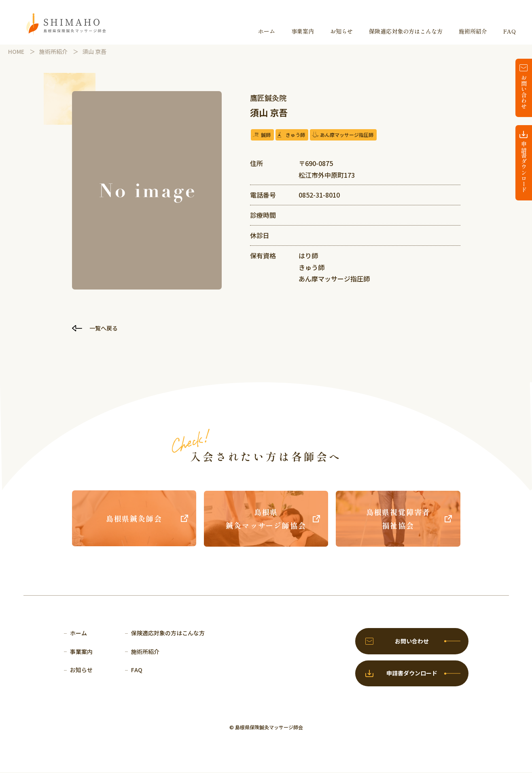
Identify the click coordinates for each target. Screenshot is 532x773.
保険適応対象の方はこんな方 (406, 31)
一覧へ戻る (104, 328)
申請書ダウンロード (524, 167)
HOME (16, 51)
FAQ (510, 31)
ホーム (267, 31)
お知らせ (341, 31)
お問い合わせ (524, 92)
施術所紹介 (473, 31)
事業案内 (303, 31)
